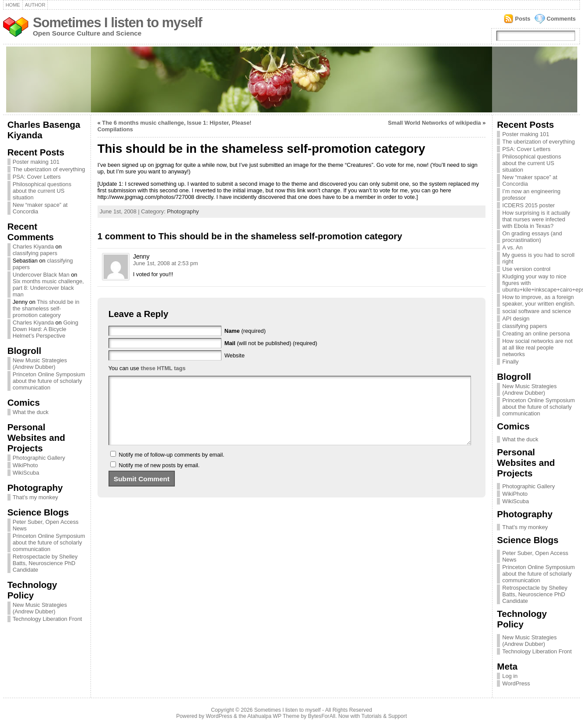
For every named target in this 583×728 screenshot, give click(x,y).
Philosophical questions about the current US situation (42, 191)
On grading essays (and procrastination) (532, 237)
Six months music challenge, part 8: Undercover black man (48, 288)
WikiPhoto (25, 465)
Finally (510, 362)
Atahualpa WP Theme (273, 716)
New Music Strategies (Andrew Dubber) (40, 364)
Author (35, 5)
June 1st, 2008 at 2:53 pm (166, 263)
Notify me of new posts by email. (159, 478)
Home (13, 5)
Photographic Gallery (39, 458)
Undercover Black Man (41, 275)
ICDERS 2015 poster (529, 205)
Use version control (526, 269)
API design (516, 319)
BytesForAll (322, 716)
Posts (523, 19)
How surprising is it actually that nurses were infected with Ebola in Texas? (536, 219)
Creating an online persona (536, 333)
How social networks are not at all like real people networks (537, 348)
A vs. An (512, 247)
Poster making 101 (36, 162)
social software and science (537, 311)
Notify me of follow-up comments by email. (171, 468)
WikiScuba (26, 473)
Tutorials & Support (384, 716)
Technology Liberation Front (47, 619)
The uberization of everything (49, 169)
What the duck (31, 412)
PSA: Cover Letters (37, 177)
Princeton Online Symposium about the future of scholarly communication (49, 381)
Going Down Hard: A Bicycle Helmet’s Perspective (45, 329)
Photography (183, 211)
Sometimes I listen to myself (118, 23)
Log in (510, 676)
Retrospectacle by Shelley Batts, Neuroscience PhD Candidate (45, 563)
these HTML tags (163, 368)
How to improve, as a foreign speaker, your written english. (539, 300)
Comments (561, 19)
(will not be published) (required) (271, 343)
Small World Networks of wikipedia (435, 123)
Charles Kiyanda (33, 247)
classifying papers (35, 253)
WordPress (516, 683)
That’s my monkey (36, 497)
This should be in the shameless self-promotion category (46, 308)
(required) (245, 331)
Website (235, 355)
